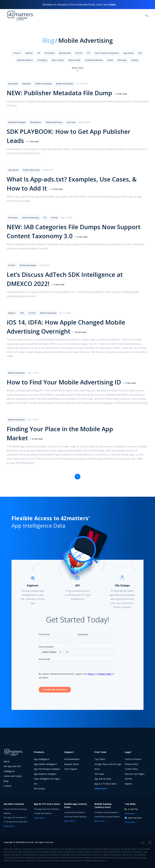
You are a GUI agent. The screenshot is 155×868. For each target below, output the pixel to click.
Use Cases (71, 122)
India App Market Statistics (75, 817)
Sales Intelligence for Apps (47, 779)
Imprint (128, 784)
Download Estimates (94, 60)
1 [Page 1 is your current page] (77, 476)
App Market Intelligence (45, 764)
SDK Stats (99, 774)
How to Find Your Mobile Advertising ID (64, 382)
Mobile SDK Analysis (65, 84)
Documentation (72, 759)
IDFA (22, 313)
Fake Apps (122, 60)
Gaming (134, 60)
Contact (7, 786)
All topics (17, 53)
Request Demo (72, 764)
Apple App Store (133, 818)
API (39, 53)
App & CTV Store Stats (106, 784)
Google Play (131, 809)
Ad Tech (79, 53)
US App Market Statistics (74, 812)
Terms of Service (133, 759)
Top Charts (100, 759)
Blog (48, 40)
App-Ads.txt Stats (103, 779)
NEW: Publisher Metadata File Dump (59, 93)
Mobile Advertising (43, 84)
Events (110, 60)
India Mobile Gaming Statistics (107, 817)
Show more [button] (101, 789)
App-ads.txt (128, 53)
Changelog (42, 60)
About (7, 761)
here (113, 5)
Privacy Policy (131, 764)
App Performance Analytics (47, 769)
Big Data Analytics (25, 60)
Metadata (26, 84)
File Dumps (49, 53)
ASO (140, 53)
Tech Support (71, 769)
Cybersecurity (74, 60)
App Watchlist (65, 53)
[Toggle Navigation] (147, 16)
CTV (89, 53)
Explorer (29, 53)
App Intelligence (42, 759)
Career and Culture (13, 776)
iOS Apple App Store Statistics (47, 809)
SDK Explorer (36, 122)
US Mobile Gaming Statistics (106, 812)
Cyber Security (58, 60)
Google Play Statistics (43, 813)
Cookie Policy (131, 769)
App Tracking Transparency (107, 53)
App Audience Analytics (45, 774)
